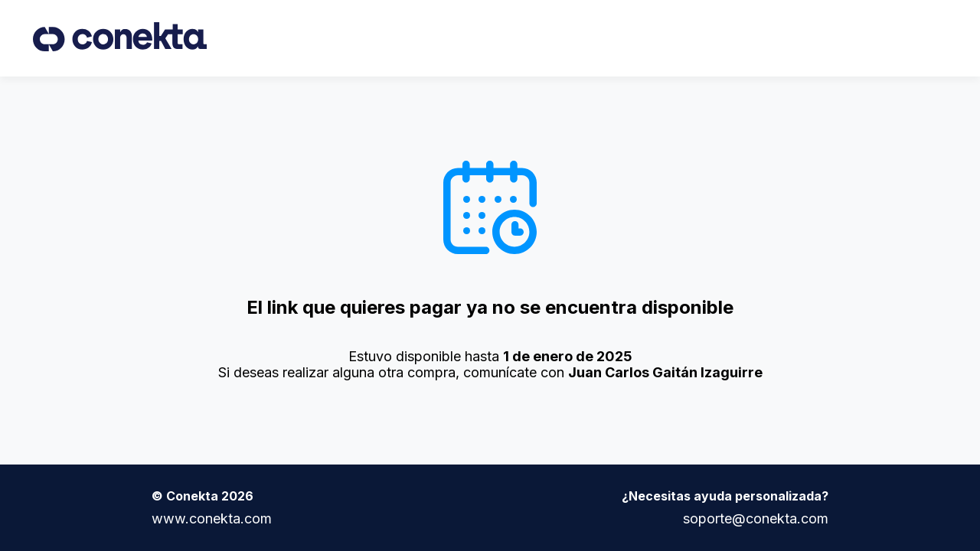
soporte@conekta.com (756, 518)
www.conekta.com (212, 518)
